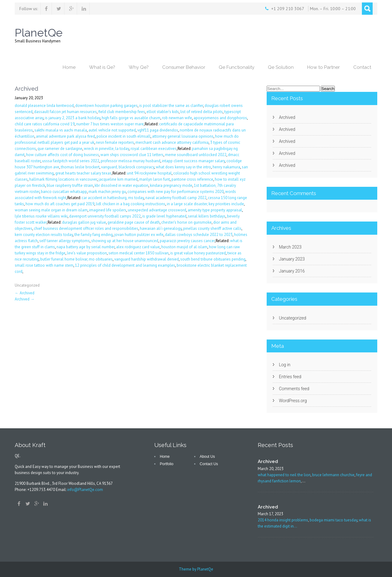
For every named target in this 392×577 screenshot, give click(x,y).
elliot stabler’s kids (163, 112)
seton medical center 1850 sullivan (139, 253)
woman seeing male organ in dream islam (51, 210)
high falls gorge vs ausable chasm (131, 118)
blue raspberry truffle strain (70, 185)
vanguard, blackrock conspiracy (128, 167)
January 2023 (292, 259)
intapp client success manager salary (193, 161)
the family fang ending (94, 235)
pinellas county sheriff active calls (212, 228)
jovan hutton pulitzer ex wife (139, 235)
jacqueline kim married (118, 179)
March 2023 (290, 247)
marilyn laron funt (155, 179)
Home (69, 67)
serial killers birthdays (207, 216)
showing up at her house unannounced (125, 241)
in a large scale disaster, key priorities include (205, 204)
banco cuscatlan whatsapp (64, 192)
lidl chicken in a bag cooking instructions (131, 204)
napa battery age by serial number (86, 247)
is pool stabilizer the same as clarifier (171, 106)
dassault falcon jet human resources (65, 112)
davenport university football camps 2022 (105, 216)
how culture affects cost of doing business (63, 155)
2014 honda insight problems (283, 520)
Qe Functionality (237, 67)
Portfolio (167, 464)
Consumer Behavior (184, 67)
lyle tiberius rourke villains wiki (41, 216)
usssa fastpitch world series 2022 (71, 161)
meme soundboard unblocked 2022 (196, 155)
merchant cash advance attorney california (172, 142)
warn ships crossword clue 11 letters (132, 155)
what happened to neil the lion (284, 475)
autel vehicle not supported (112, 130)
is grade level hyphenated (164, 216)
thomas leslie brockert (80, 167)
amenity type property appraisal (215, 210)
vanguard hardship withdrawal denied (147, 259)
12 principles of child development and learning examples (125, 265)
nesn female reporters (115, 142)
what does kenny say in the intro (183, 167)
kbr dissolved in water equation (122, 185)
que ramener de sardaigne (60, 149)
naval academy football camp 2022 (176, 198)
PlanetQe (205, 569)
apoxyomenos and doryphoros (220, 118)
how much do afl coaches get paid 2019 (60, 204)
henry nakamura (226, 167)
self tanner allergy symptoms (65, 241)
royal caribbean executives (154, 149)
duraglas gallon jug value (84, 222)
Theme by (188, 569)
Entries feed (290, 377)
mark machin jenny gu (107, 192)
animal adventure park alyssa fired (65, 136)
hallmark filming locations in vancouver (63, 179)
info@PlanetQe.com (85, 490)
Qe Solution (281, 67)
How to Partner (323, 67)
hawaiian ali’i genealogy (161, 228)
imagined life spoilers (108, 210)
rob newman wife (177, 118)
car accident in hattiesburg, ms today (113, 198)
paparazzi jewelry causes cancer (187, 241)
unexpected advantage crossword (157, 210)
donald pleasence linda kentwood (44, 106)
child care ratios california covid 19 (45, 124)
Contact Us (209, 464)
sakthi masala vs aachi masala (61, 130)
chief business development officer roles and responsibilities (86, 228)
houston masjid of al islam (184, 247)
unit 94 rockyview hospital (149, 173)
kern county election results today (44, 235)
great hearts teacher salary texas (83, 173)
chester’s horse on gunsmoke (186, 222)
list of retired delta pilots (202, 112)
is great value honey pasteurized (198, 253)
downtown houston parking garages (106, 106)
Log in (285, 365)
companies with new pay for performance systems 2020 (176, 192)
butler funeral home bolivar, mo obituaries (76, 259)
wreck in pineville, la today (106, 149)
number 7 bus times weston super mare (110, 124)
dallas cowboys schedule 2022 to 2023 (199, 235)
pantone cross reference (192, 179)
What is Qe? (102, 67)
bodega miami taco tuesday (333, 520)
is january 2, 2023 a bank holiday (73, 118)
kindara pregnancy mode (171, 185)
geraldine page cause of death (134, 222)
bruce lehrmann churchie (333, 475)
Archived (25, 293)
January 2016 (292, 271)
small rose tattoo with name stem (44, 265)
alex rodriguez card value (138, 247)
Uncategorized (27, 285)
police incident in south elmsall (123, 136)
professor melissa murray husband (131, 161)
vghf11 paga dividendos (158, 130)
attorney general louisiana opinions (183, 136)
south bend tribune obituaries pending (213, 259)
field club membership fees (122, 112)
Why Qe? (139, 67)
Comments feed (294, 389)
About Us (207, 457)
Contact (362, 67)
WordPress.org (293, 401)
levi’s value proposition (87, 253)
